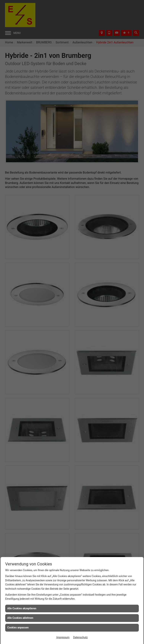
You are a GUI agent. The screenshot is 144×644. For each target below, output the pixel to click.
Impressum (63, 637)
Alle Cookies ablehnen (20, 618)
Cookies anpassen (18, 627)
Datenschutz (80, 637)
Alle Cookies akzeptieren (22, 608)
